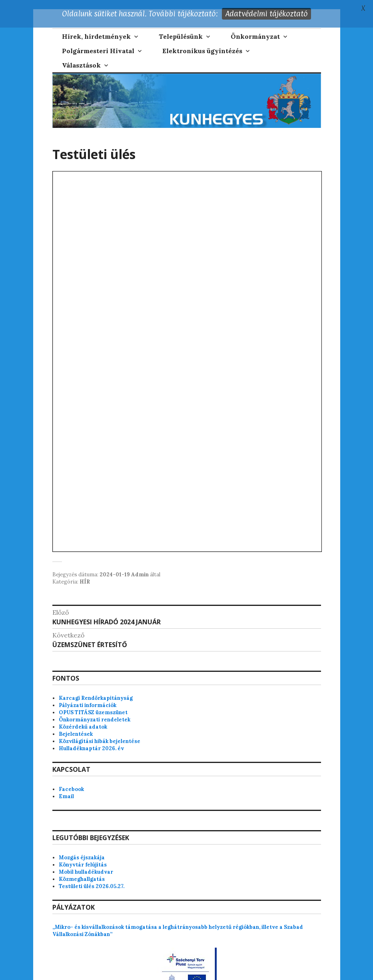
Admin (140, 565)
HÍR (85, 573)
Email (66, 787)
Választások (81, 56)
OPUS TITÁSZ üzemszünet (93, 703)
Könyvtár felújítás (83, 856)
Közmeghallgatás (82, 870)
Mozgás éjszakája (82, 848)
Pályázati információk (88, 696)
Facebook (71, 780)
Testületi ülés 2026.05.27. (92, 877)
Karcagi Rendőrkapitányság (96, 689)
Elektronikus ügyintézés (202, 42)
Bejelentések (76, 725)
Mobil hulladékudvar (86, 863)
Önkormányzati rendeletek (95, 710)
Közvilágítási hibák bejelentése (100, 732)
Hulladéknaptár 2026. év (91, 739)
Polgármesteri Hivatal (98, 42)
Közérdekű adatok (83, 718)
